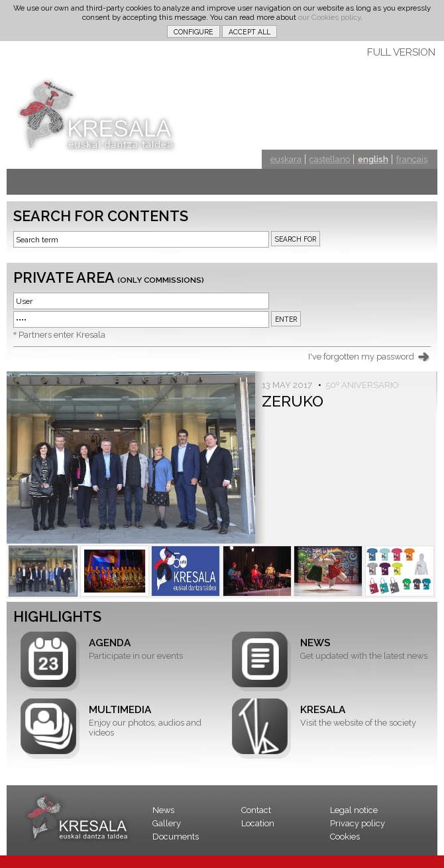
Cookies (345, 837)
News (163, 810)
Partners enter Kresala (62, 335)
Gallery (167, 823)
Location (258, 823)
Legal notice (354, 810)
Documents (176, 837)
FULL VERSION (401, 52)
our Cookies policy (329, 17)
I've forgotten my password (361, 357)
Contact (256, 810)
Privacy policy (358, 823)
